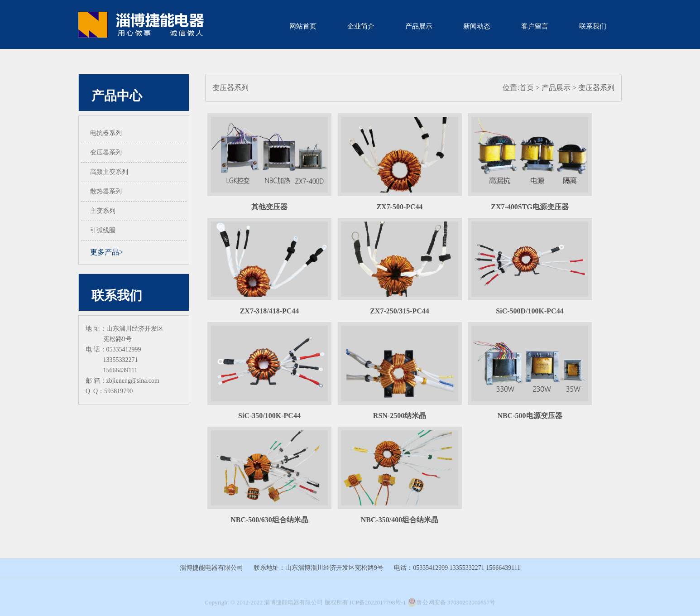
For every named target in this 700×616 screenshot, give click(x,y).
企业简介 (361, 26)
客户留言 (535, 26)
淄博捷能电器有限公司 (211, 568)
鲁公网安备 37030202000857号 (451, 604)
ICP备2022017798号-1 (378, 604)
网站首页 (303, 26)
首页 (527, 88)
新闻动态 (477, 26)
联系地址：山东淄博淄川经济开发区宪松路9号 (319, 568)
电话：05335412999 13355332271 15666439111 (457, 568)
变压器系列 (596, 88)
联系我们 (593, 26)
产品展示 (419, 26)
